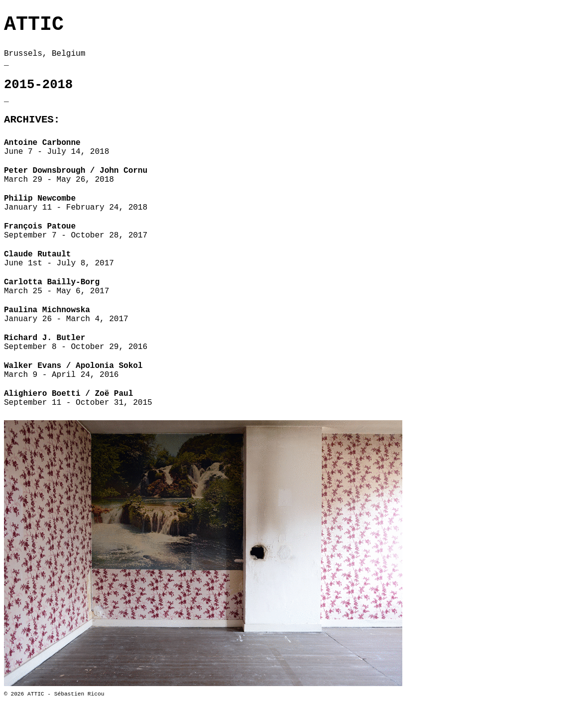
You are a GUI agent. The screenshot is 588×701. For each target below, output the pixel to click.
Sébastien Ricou (79, 694)
